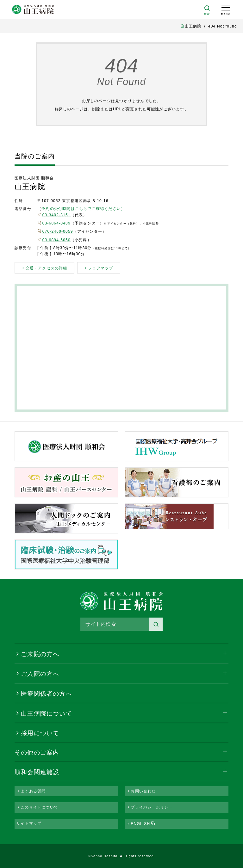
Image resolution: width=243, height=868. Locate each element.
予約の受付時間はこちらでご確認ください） (83, 209)
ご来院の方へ (40, 654)
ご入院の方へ (40, 674)
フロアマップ (100, 268)
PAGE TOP (221, 849)
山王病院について (47, 714)
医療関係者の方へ (47, 694)
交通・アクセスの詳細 (47, 268)
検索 (156, 624)
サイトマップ (29, 823)
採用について (40, 733)
